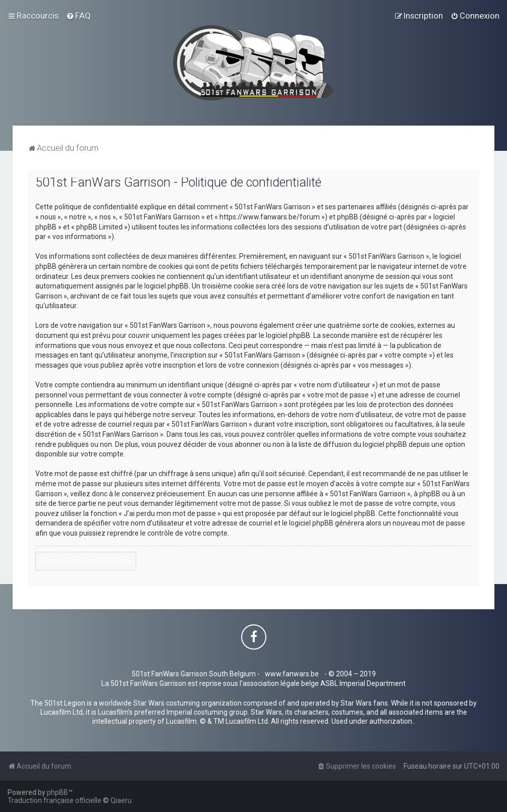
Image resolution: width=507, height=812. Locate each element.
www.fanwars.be (292, 674)
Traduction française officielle (54, 800)
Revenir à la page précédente (86, 561)
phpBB (58, 792)
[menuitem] (78, 16)
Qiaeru (121, 800)
